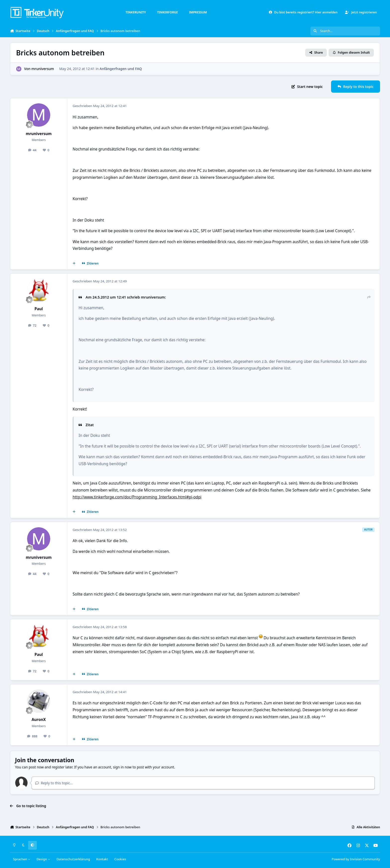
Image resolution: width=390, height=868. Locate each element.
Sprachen (22, 859)
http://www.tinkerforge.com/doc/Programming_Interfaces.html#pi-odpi (137, 497)
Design (43, 859)
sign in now (122, 767)
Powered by (356, 859)
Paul (39, 309)
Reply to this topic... (54, 783)
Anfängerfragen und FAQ (121, 69)
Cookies (120, 859)
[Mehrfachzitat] (74, 264)
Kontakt (102, 859)
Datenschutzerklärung (73, 859)
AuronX (39, 720)
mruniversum (43, 69)
